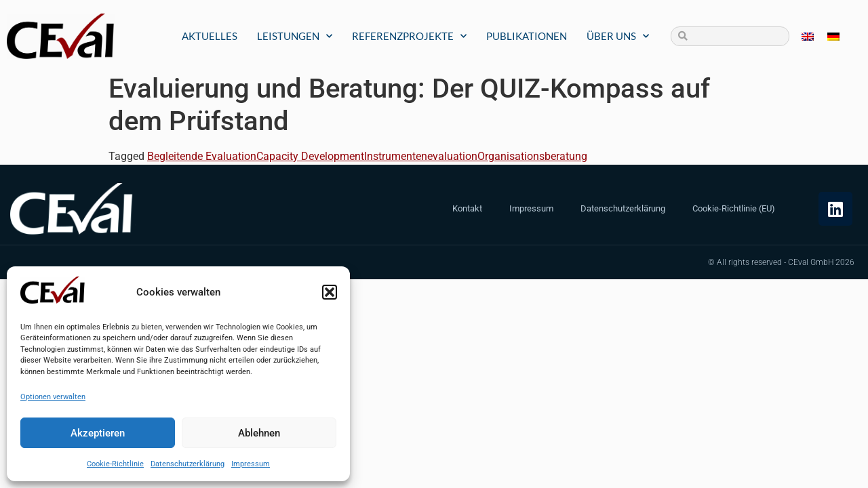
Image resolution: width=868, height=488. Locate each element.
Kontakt (467, 208)
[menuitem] (808, 36)
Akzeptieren (98, 433)
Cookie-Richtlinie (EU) (734, 208)
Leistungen (295, 36)
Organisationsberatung (532, 156)
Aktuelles (210, 36)
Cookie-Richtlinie (115, 464)
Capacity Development (310, 156)
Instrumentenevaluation (421, 156)
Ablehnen (259, 433)
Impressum (251, 464)
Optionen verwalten (53, 397)
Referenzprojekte (409, 36)
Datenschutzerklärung (188, 464)
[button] (330, 292)
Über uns (618, 36)
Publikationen (527, 36)
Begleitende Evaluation (202, 156)
